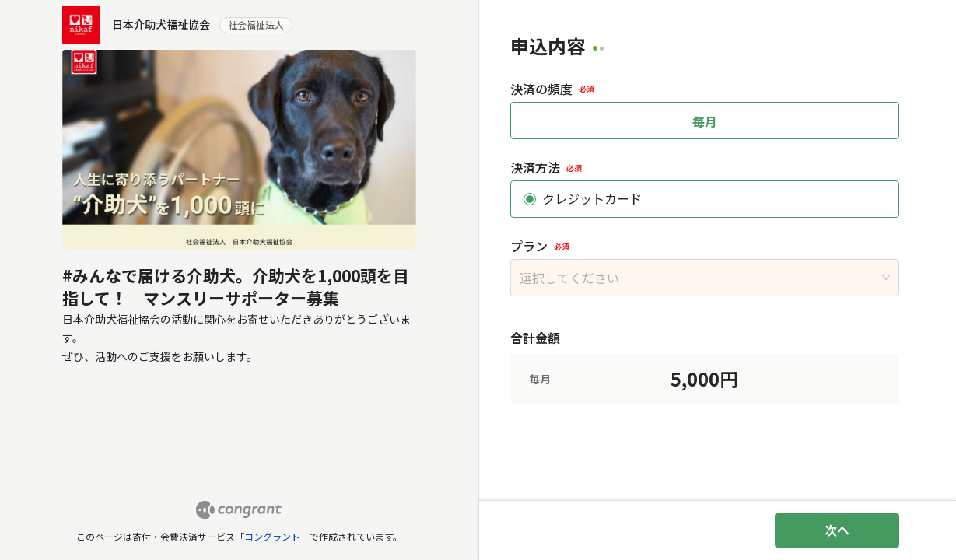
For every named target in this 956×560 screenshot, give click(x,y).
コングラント (272, 536)
